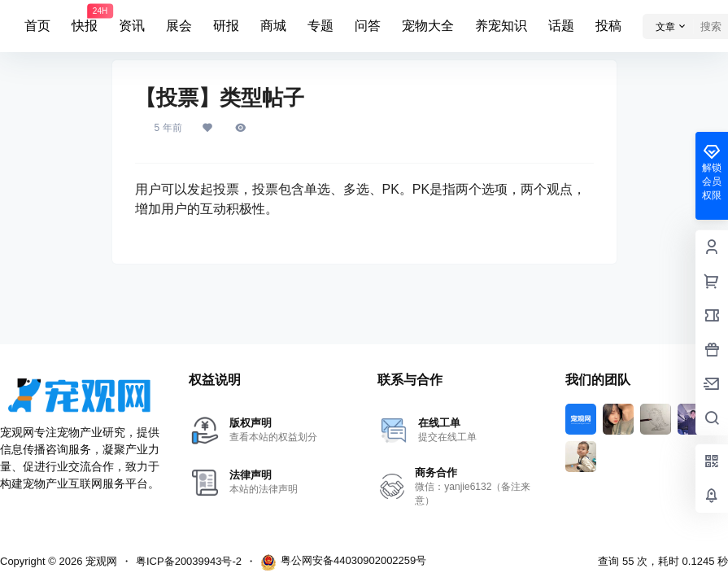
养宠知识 (501, 26)
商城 (273, 26)
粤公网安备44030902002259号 (343, 562)
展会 (179, 26)
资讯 (132, 26)
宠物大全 (428, 26)
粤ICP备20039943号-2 (189, 561)
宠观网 (100, 561)
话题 (561, 26)
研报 (226, 26)
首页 (37, 26)
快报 (85, 19)
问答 (368, 26)
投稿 (608, 26)
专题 (320, 26)
